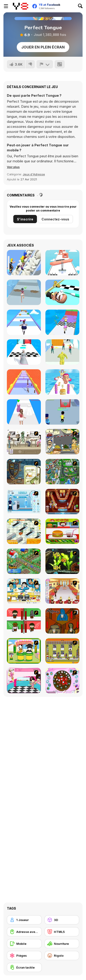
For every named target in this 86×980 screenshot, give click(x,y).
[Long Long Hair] (24, 382)
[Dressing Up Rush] (24, 412)
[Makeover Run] (24, 292)
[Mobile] (24, 944)
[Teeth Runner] (62, 292)
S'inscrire (25, 219)
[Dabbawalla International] (62, 472)
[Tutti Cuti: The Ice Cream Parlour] (24, 681)
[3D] (62, 920)
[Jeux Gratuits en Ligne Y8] (21, 6)
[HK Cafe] (24, 591)
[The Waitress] (24, 442)
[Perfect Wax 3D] (62, 263)
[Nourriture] (62, 944)
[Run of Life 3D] (62, 322)
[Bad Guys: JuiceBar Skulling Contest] (62, 621)
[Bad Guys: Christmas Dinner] (24, 621)
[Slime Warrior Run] (62, 352)
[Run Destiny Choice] (24, 352)
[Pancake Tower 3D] (62, 382)
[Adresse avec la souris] (24, 932)
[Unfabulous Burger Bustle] (62, 591)
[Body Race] (24, 322)
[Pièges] (24, 956)
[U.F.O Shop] (62, 651)
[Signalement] (45, 64)
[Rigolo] (62, 956)
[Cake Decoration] (62, 681)
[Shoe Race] (24, 263)
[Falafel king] (62, 442)
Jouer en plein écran (43, 47)
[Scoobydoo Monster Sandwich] (24, 472)
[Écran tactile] (24, 967)
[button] (13, 167)
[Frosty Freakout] (24, 502)
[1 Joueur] (24, 920)
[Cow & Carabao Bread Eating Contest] (24, 651)
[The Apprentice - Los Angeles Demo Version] (62, 502)
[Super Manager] (24, 531)
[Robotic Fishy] (62, 561)
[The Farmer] (24, 561)
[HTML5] (62, 932)
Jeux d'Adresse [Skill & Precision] (34, 174)
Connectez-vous (55, 219)
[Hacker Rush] (62, 412)
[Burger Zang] (62, 531)
